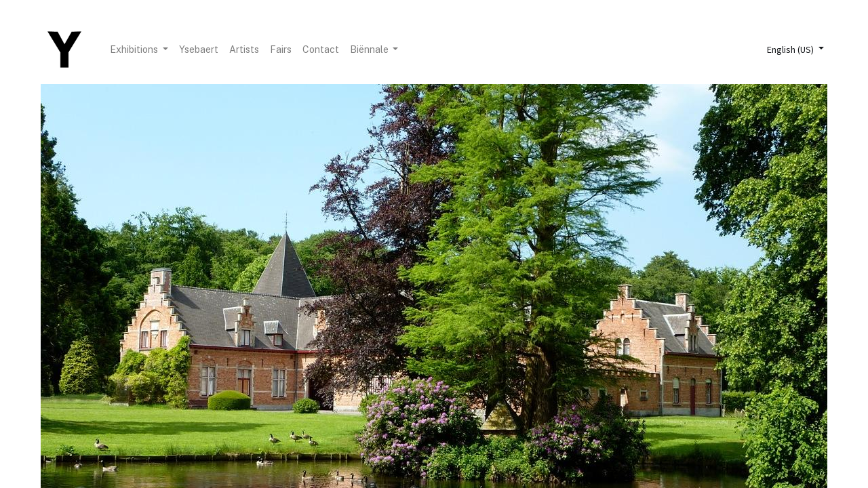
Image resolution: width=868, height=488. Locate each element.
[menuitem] (199, 50)
